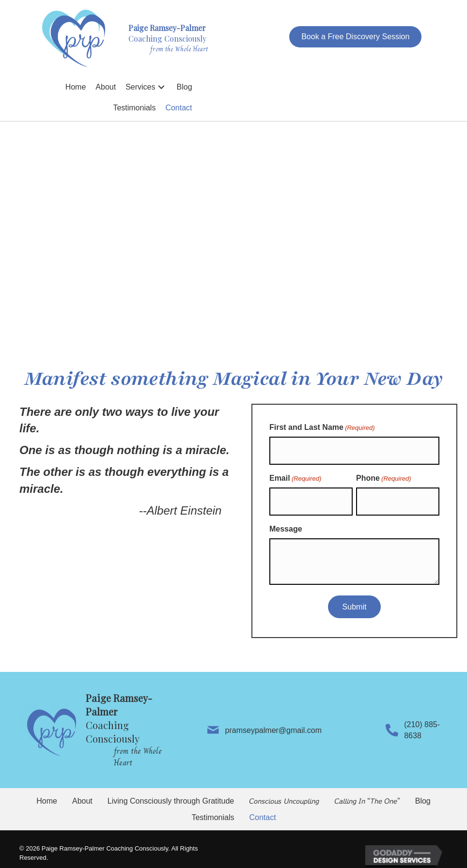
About (82, 793)
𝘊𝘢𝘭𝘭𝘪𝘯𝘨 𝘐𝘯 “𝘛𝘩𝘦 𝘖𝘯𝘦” (367, 793)
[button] (355, 37)
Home (47, 793)
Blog (423, 793)
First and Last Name (322, 428)
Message (286, 521)
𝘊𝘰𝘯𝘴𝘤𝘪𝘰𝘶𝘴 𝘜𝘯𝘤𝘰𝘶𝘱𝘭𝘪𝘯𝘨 (284, 793)
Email (295, 474)
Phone (384, 474)
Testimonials (213, 809)
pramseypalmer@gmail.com (269, 722)
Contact (262, 809)
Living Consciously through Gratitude (171, 793)
